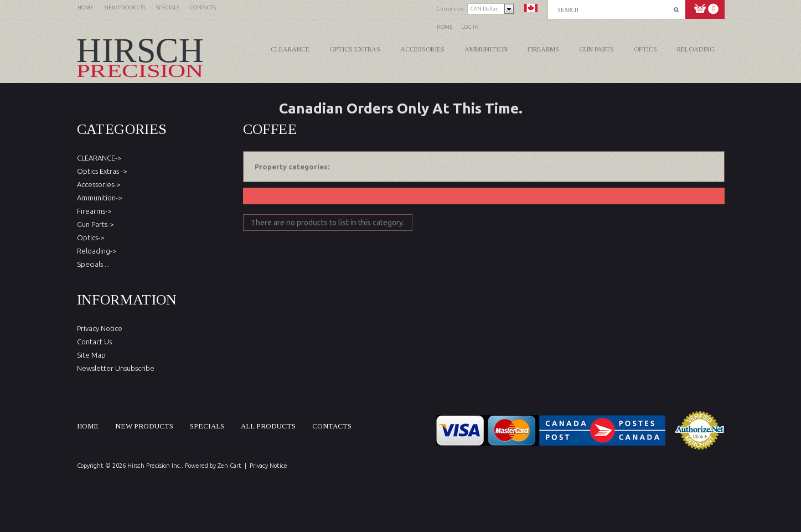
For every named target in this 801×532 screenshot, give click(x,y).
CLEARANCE (290, 49)
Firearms (543, 49)
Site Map (91, 355)
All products (268, 426)
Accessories (422, 49)
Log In (470, 27)
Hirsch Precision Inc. (154, 466)
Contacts (332, 426)
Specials (207, 426)
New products (144, 426)
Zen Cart (229, 466)
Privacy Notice (100, 328)
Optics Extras (355, 49)
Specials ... (93, 264)
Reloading (696, 49)
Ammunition (486, 49)
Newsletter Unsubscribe (116, 368)
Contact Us (94, 342)
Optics (645, 49)
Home (445, 27)
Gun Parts (596, 49)
